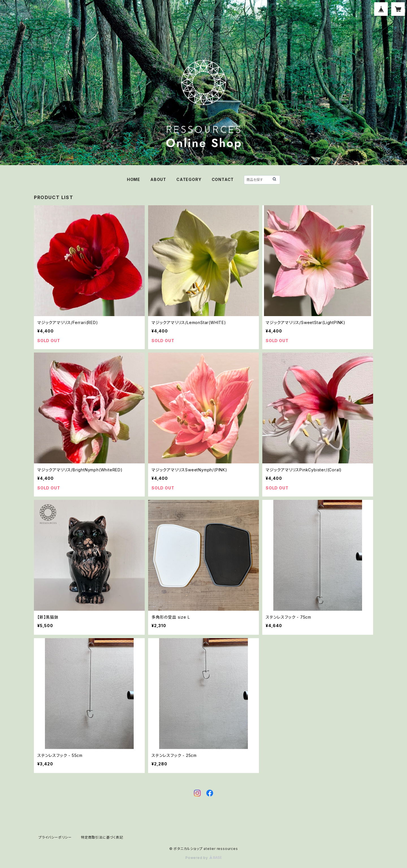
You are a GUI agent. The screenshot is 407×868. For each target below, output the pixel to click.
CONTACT (223, 179)
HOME (134, 179)
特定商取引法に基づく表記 (102, 837)
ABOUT (158, 179)
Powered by (203, 858)
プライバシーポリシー (55, 837)
